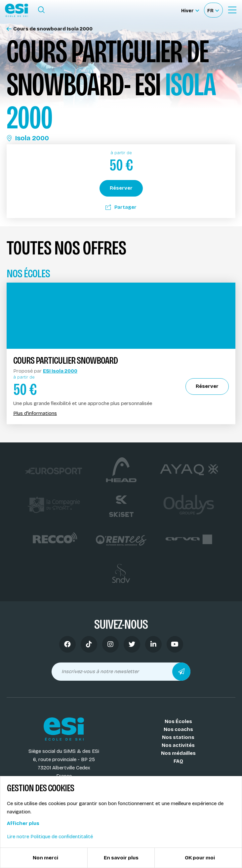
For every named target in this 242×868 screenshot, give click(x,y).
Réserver (121, 188)
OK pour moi (200, 858)
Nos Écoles (178, 721)
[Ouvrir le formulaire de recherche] (41, 10)
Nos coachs (178, 729)
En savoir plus (121, 858)
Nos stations (178, 737)
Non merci (45, 858)
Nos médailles (178, 753)
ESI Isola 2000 (60, 371)
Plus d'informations (35, 413)
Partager (121, 207)
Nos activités (178, 745)
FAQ (178, 761)
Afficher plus (23, 823)
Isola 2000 (28, 138)
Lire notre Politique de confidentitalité (50, 837)
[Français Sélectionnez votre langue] (213, 10)
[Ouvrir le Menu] (232, 10)
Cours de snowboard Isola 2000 (50, 29)
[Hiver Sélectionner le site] (190, 10)
